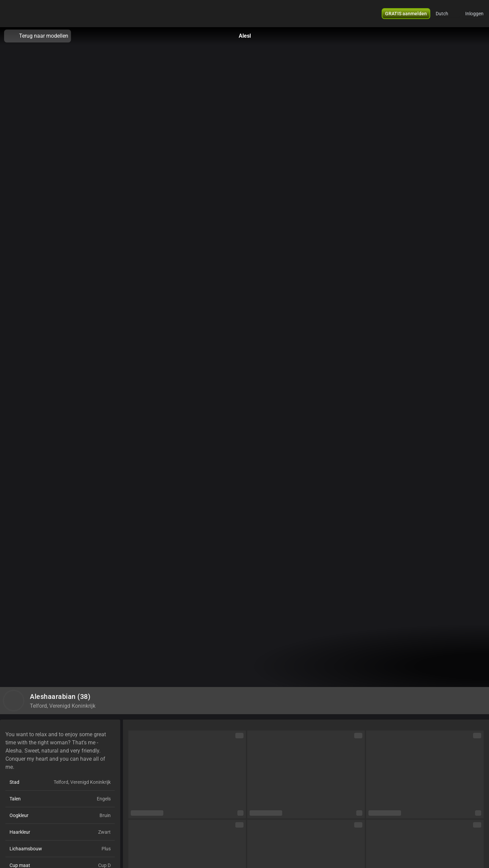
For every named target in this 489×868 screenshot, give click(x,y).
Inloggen (474, 14)
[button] (446, 14)
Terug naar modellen (38, 36)
